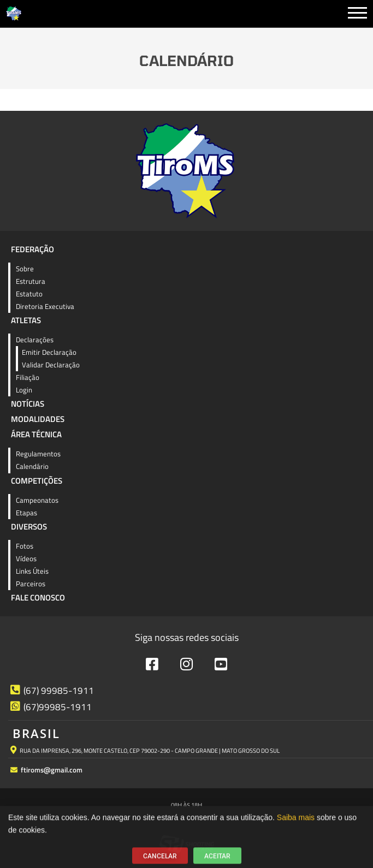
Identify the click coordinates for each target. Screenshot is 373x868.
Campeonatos (37, 500)
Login (24, 390)
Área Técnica (36, 434)
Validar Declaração (51, 365)
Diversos (29, 527)
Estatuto (29, 294)
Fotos (25, 546)
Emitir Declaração (49, 352)
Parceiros (31, 584)
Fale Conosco (38, 598)
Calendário (32, 466)
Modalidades (38, 419)
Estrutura (31, 281)
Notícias (28, 404)
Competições (37, 481)
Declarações (35, 340)
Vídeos (26, 558)
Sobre (25, 269)
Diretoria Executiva (45, 306)
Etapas (26, 513)
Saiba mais (296, 824)
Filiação (28, 377)
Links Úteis (32, 571)
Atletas (26, 320)
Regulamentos (38, 454)
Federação (32, 249)
